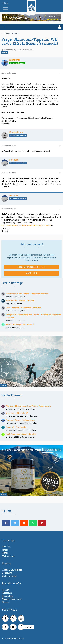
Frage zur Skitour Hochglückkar (20, 420)
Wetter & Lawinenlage (12, 570)
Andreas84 (10, 297)
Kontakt (6, 590)
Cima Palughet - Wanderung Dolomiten (23, 308)
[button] (4, 27)
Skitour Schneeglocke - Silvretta (20, 324)
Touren (5, 550)
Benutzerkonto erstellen (32, 267)
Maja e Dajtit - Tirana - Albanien (20, 301)
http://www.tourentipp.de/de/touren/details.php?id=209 (25, 225)
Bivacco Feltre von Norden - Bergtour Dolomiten (27, 294)
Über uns (6, 547)
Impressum (7, 593)
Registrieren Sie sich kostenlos (20, 258)
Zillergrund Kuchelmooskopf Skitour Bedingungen (28, 406)
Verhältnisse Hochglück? (17, 413)
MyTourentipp (8, 556)
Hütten (5, 553)
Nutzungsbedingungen (12, 599)
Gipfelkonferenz (9, 576)
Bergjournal (7, 573)
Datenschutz (8, 596)
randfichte (8, 50)
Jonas (8, 327)
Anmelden (32, 273)
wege (8, 304)
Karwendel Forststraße (16, 427)
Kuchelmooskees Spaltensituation (21, 434)
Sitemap (6, 602)
